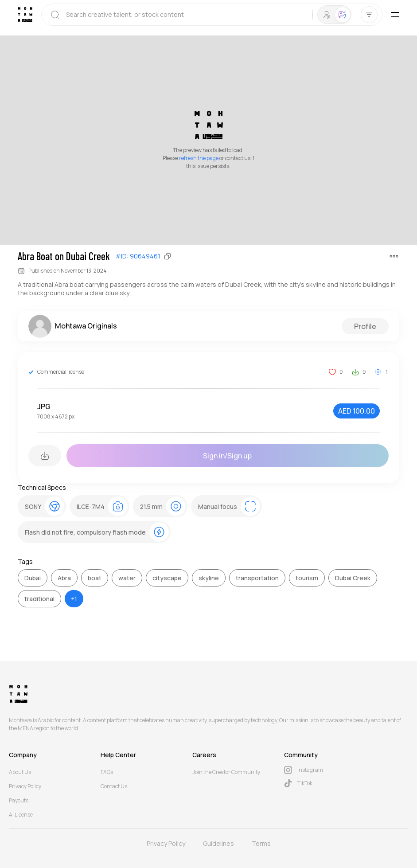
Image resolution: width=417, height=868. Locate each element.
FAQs (107, 772)
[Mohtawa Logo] (25, 14)
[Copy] (168, 256)
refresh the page (199, 158)
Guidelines (218, 843)
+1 (74, 599)
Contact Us (114, 786)
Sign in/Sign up (227, 456)
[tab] (327, 15)
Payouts (19, 800)
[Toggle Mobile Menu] (395, 15)
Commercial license (61, 372)
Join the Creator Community (226, 772)
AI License (21, 815)
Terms (261, 843)
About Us (20, 772)
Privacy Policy (25, 786)
